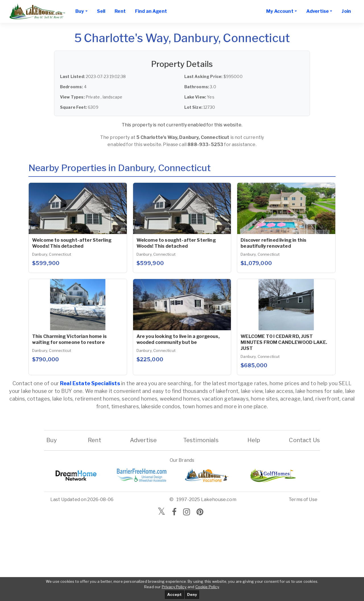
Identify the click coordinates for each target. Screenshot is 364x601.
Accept (174, 594)
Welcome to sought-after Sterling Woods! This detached (72, 243)
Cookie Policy (207, 587)
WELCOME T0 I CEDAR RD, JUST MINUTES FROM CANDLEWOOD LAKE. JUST (284, 342)
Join (346, 11)
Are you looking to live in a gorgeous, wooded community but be (178, 339)
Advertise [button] (318, 11)
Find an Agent (151, 11)
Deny (192, 594)
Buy (52, 440)
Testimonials (201, 440)
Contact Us (304, 440)
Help (254, 440)
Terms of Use (303, 500)
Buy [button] (80, 11)
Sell (101, 11)
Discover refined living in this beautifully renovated (273, 243)
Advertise (143, 440)
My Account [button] (280, 11)
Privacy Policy (174, 587)
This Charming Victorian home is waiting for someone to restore (69, 339)
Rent (120, 11)
